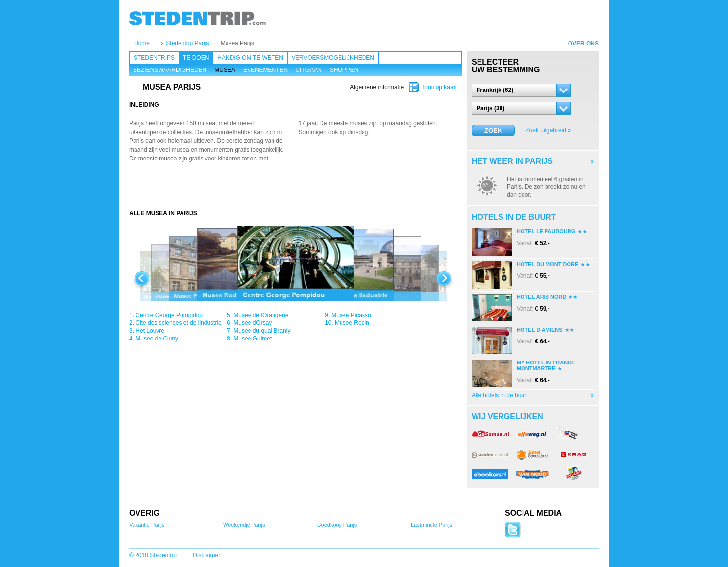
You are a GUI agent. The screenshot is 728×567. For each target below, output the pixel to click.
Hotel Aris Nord (541, 297)
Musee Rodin (352, 323)
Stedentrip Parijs (187, 43)
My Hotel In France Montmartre (546, 365)
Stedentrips (154, 58)
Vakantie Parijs (147, 525)
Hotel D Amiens (540, 330)
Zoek (493, 130)
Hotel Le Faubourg (546, 231)
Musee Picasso (351, 315)
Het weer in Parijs (512, 161)
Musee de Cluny (157, 339)
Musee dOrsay (252, 323)
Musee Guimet (252, 339)
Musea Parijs (238, 43)
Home (142, 43)
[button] (521, 90)
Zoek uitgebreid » (548, 130)
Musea (225, 70)
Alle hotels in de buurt (500, 395)
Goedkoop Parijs (337, 525)
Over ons (583, 44)
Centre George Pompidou (169, 315)
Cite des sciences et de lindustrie (178, 323)
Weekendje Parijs (244, 525)
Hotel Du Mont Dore (547, 264)
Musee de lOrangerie (261, 315)
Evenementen (265, 70)
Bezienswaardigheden (170, 70)
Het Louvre (150, 331)
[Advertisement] (296, 190)
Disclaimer (206, 555)
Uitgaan (308, 70)
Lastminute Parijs (432, 525)
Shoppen (344, 70)
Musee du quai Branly (262, 331)
